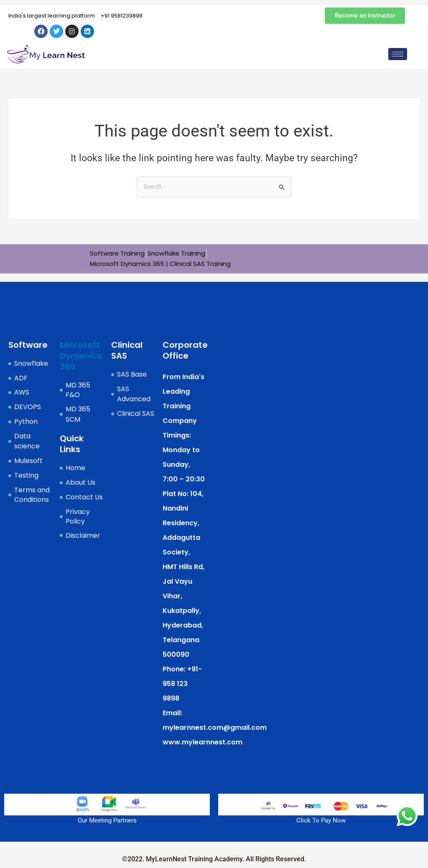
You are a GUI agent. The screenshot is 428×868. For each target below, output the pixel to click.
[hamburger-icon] (398, 54)
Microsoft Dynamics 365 (81, 355)
